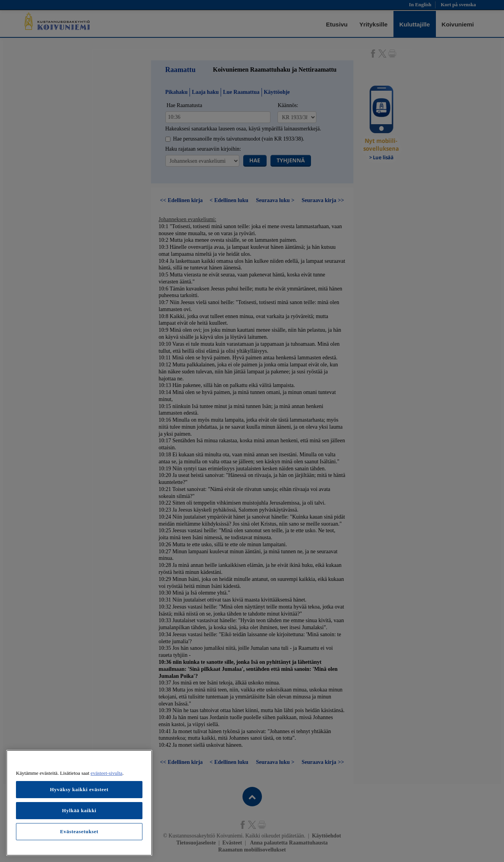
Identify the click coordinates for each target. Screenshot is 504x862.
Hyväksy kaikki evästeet (79, 789)
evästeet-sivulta (107, 773)
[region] (79, 803)
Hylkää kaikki (79, 810)
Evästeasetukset (79, 831)
